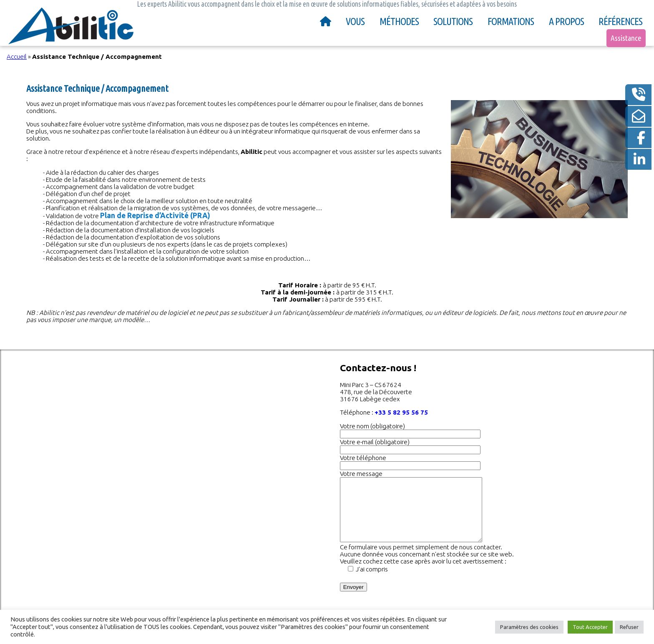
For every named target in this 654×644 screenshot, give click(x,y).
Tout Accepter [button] (590, 627)
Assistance (626, 38)
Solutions (453, 21)
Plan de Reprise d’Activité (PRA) (155, 215)
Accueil (17, 57)
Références (620, 21)
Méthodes (399, 21)
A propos (566, 21)
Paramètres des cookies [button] (529, 627)
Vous (355, 21)
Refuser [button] (629, 627)
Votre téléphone (363, 458)
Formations (511, 21)
